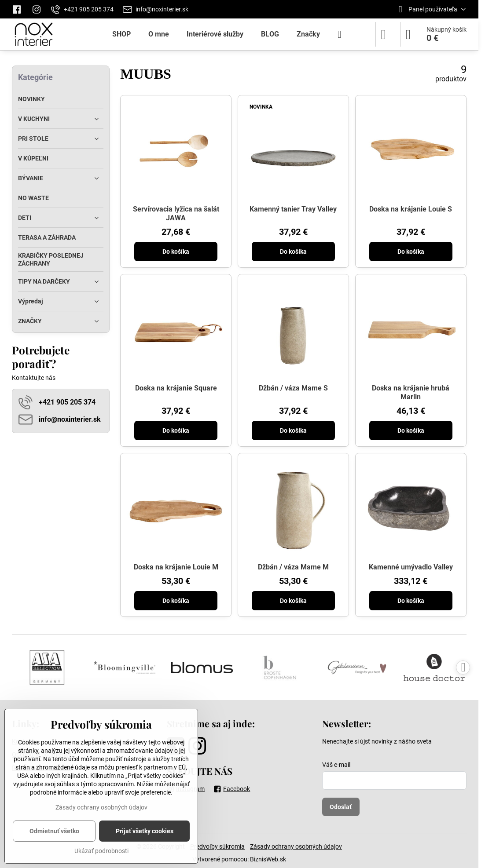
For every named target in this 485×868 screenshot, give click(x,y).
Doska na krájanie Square (176, 388)
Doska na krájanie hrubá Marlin (411, 392)
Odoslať (341, 807)
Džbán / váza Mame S (293, 388)
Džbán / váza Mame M (293, 567)
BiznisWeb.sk (268, 859)
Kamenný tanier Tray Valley (293, 209)
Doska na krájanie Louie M (176, 567)
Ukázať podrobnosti (101, 851)
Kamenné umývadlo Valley (411, 567)
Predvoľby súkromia (217, 846)
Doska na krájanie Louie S (411, 209)
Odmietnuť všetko (54, 831)
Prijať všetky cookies (145, 831)
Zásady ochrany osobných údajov (296, 846)
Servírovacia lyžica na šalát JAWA (176, 213)
